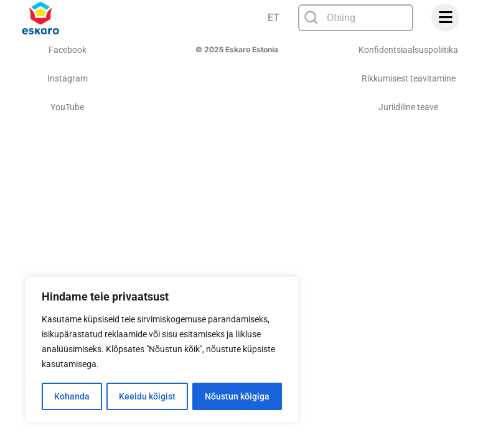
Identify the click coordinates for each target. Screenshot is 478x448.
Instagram (68, 78)
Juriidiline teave (408, 107)
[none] (274, 18)
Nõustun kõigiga (237, 396)
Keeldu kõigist (147, 396)
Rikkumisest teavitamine (409, 78)
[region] (162, 350)
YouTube (67, 107)
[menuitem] (274, 18)
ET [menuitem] (274, 18)
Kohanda (72, 396)
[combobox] (356, 18)
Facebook (68, 50)
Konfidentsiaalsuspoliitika (408, 50)
